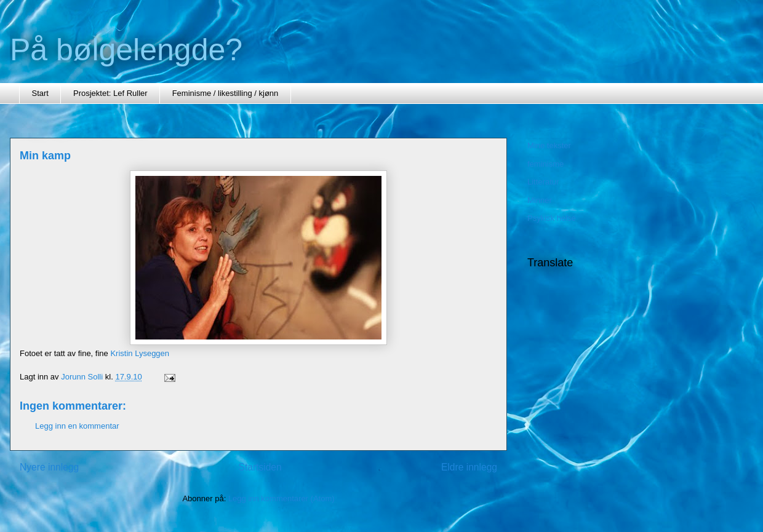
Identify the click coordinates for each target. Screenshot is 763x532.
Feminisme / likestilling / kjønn (226, 93)
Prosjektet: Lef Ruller (110, 93)
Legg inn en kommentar (77, 426)
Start (40, 93)
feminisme (545, 164)
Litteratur (543, 182)
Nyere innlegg (49, 467)
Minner (540, 200)
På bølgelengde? (126, 50)
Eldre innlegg (469, 467)
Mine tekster (549, 145)
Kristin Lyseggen (140, 353)
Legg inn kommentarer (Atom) (282, 498)
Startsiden (260, 467)
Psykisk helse (552, 218)
